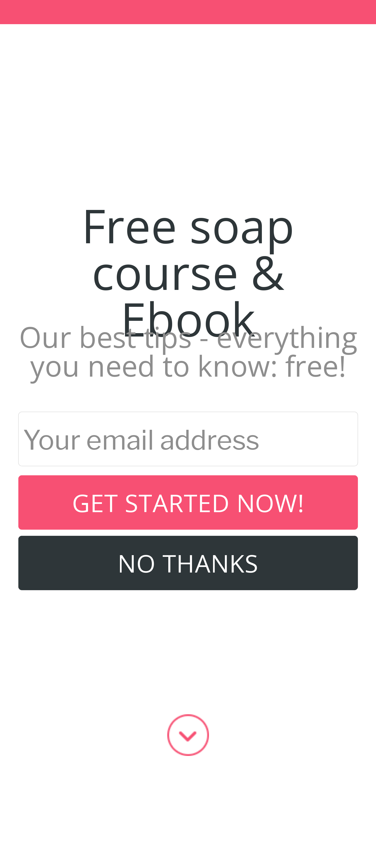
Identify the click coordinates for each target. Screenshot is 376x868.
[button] (188, 272)
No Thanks (188, 563)
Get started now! (188, 502)
